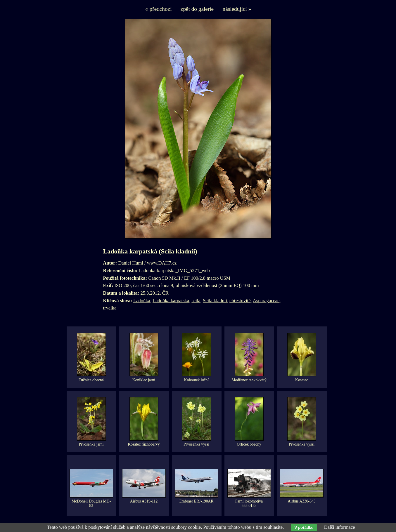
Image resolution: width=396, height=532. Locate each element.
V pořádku (304, 527)
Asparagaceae (266, 301)
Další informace (340, 527)
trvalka (110, 308)
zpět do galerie (197, 9)
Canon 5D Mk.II (164, 278)
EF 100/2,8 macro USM (207, 278)
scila (196, 301)
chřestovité (240, 301)
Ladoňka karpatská (171, 301)
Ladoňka (142, 301)
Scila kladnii (215, 301)
